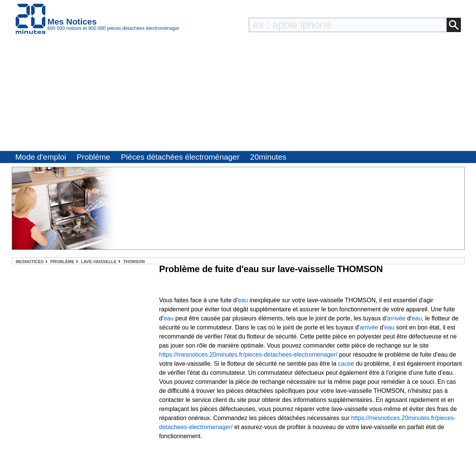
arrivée (396, 318)
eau (243, 300)
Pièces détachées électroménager (180, 157)
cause (346, 364)
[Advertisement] (238, 94)
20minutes (268, 157)
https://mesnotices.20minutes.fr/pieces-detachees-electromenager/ (248, 355)
